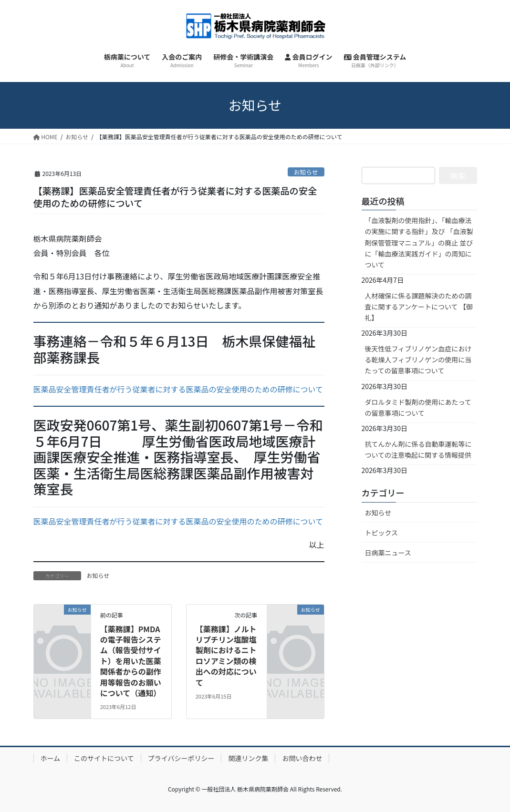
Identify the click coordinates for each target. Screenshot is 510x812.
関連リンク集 (248, 758)
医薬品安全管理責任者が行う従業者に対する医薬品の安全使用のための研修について (178, 389)
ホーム (51, 758)
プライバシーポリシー (181, 758)
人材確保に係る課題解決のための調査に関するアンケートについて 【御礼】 (419, 307)
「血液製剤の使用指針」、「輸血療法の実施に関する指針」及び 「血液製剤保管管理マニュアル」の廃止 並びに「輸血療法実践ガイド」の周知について (419, 242)
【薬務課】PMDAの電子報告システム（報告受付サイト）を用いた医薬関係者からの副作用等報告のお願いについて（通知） (131, 661)
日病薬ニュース (388, 553)
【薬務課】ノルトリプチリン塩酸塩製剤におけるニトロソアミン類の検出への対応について (226, 656)
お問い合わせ (302, 758)
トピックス (382, 533)
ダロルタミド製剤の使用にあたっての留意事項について (418, 407)
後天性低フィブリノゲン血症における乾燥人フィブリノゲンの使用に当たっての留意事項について (418, 360)
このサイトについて (104, 758)
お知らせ (306, 172)
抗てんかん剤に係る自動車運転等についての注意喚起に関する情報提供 (418, 449)
